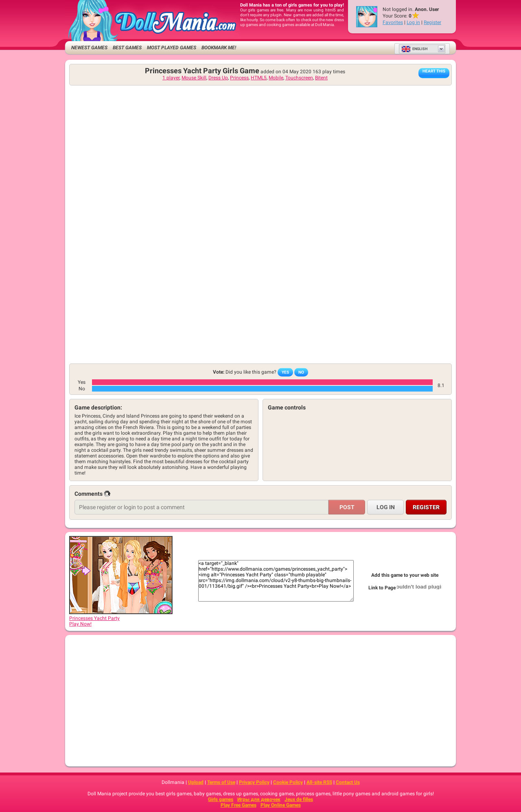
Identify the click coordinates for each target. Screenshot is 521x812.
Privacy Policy (254, 782)
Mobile (276, 78)
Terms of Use (221, 782)
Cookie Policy (288, 782)
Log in (413, 22)
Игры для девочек (259, 799)
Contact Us (348, 782)
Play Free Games (239, 805)
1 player (171, 78)
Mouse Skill (194, 78)
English (414, 49)
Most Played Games (172, 48)
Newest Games (89, 48)
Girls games (221, 799)
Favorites (393, 22)
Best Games (127, 48)
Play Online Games (281, 805)
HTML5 (259, 78)
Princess (239, 78)
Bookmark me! (219, 48)
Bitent (321, 78)
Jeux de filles (299, 799)
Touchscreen (299, 78)
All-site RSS (319, 782)
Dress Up (218, 78)
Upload (196, 782)
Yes (285, 372)
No (301, 372)
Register (432, 22)
